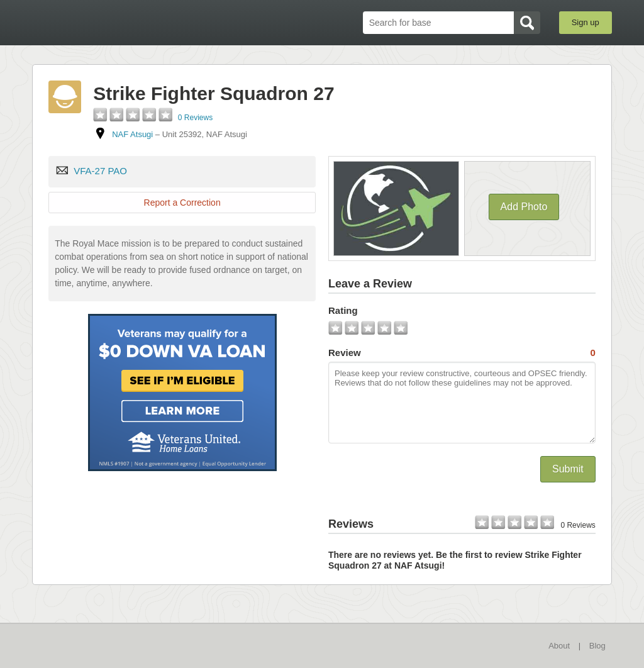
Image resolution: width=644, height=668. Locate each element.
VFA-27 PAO (100, 171)
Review (462, 353)
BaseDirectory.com (124, 22)
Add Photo (524, 207)
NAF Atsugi (132, 134)
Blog (597, 646)
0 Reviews (195, 118)
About (559, 646)
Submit (568, 469)
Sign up (586, 22)
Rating (343, 310)
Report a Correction (182, 203)
